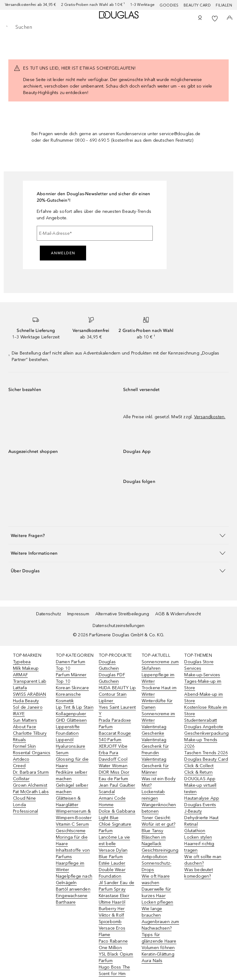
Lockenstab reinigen (153, 795)
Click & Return (198, 772)
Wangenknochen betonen (159, 808)
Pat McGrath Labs (31, 792)
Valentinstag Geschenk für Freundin (155, 746)
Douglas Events (200, 805)
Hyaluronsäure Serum (71, 750)
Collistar (21, 779)
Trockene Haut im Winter (159, 691)
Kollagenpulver (71, 714)
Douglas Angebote (204, 727)
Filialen (224, 5)
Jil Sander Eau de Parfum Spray (116, 886)
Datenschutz (49, 614)
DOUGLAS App (200, 779)
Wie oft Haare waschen (156, 879)
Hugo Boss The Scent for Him (114, 970)
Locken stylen (198, 837)
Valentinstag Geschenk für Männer (155, 766)
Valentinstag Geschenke (154, 730)
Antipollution (155, 857)
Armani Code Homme (112, 802)
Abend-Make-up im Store (204, 698)
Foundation (67, 733)
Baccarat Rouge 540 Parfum (115, 737)
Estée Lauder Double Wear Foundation (112, 870)
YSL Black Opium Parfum (116, 957)
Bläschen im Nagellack (154, 840)
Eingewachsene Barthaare (72, 899)
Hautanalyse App (202, 798)
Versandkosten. (210, 417)
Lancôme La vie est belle (114, 840)
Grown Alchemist (30, 785)
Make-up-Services (202, 675)
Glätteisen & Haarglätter (68, 802)
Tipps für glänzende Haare (159, 938)
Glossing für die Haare (72, 763)
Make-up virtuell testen (200, 789)
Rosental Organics (32, 753)
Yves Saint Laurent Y (117, 711)
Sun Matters (25, 720)
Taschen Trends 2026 (206, 753)
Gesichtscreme (71, 831)
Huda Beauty (26, 701)
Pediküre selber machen (72, 776)
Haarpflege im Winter (70, 866)
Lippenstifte (68, 727)
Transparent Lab (30, 681)
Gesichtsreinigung (160, 850)
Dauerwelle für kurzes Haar (156, 892)
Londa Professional (25, 808)
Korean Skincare (72, 688)
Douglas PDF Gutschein (112, 678)
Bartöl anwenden (73, 889)
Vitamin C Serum (72, 824)
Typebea (22, 662)
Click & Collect (199, 766)
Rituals (19, 740)
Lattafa (20, 688)
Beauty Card (197, 5)
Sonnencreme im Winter (158, 717)
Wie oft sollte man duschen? (203, 860)
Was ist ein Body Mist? (159, 782)
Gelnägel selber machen (72, 789)
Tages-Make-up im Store (203, 685)
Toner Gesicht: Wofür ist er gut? (158, 821)
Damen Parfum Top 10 (71, 665)
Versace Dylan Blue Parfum (113, 853)
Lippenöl (65, 740)
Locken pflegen (158, 902)
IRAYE (19, 714)
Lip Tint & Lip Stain (75, 707)
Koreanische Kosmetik (68, 698)
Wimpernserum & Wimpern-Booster (74, 815)
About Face (25, 727)
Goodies (169, 5)
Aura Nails (152, 961)
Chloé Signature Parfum (115, 827)
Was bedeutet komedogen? (198, 873)
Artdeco (21, 759)
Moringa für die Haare (72, 840)
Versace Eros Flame (112, 931)
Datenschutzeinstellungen (119, 626)
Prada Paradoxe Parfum (115, 724)
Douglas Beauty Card (206, 759)
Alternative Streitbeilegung (122, 614)
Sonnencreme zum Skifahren (160, 665)
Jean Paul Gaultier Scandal (117, 789)
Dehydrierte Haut (201, 818)
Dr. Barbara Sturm (31, 772)
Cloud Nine (24, 798)
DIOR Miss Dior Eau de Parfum (114, 776)
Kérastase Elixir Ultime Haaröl (114, 899)
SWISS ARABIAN (30, 694)
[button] (118, 535)
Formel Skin (24, 746)
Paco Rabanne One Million (113, 944)
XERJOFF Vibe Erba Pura (113, 750)
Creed (19, 766)
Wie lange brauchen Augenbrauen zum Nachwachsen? (160, 918)
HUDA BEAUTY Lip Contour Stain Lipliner (117, 694)
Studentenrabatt (201, 720)
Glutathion (195, 831)
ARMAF (20, 675)
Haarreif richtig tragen (199, 847)
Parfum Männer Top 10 (71, 678)
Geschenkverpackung (206, 733)
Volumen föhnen (158, 948)
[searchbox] (118, 27)
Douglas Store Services (199, 665)
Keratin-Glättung (158, 954)
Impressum (78, 614)
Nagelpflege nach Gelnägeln (74, 879)
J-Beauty (193, 811)
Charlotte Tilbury (30, 733)
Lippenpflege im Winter (158, 678)
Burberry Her (112, 909)
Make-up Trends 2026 (201, 743)
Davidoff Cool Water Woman (113, 763)
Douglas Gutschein (109, 665)
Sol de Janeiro (28, 707)
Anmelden (63, 253)
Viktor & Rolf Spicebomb (112, 918)
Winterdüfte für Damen (157, 704)
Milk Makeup (26, 668)
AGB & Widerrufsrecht (178, 614)
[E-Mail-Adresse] (95, 233)
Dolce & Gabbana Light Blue (117, 815)
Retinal (191, 824)
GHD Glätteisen (71, 720)
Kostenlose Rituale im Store (206, 711)
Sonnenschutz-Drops (157, 866)
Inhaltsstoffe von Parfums (73, 853)
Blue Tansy (153, 831)
